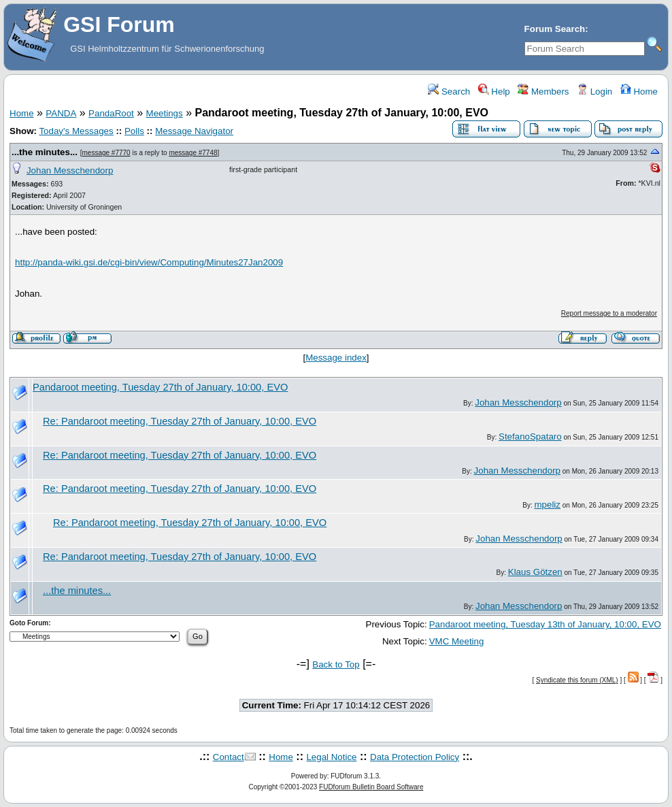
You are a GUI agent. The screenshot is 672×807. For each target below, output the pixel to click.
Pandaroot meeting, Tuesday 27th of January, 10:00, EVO (160, 387)
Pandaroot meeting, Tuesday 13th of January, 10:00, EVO (545, 624)
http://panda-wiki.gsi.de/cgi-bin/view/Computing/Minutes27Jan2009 (149, 262)
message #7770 (106, 153)
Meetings (165, 113)
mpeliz (547, 505)
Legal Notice (331, 757)
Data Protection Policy (415, 757)
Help (494, 92)
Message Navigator (194, 131)
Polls (134, 131)
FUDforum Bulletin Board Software (371, 787)
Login (594, 92)
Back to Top (336, 664)
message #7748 (193, 153)
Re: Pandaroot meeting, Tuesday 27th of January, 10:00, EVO (180, 421)
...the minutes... (45, 152)
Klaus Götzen (535, 572)
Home (639, 92)
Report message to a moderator (609, 313)
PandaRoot (111, 113)
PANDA (61, 113)
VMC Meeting (457, 641)
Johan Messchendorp (70, 170)
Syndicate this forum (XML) (577, 680)
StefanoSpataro (530, 437)
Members (543, 92)
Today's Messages (76, 131)
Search (449, 92)
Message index (336, 358)
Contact (229, 757)
